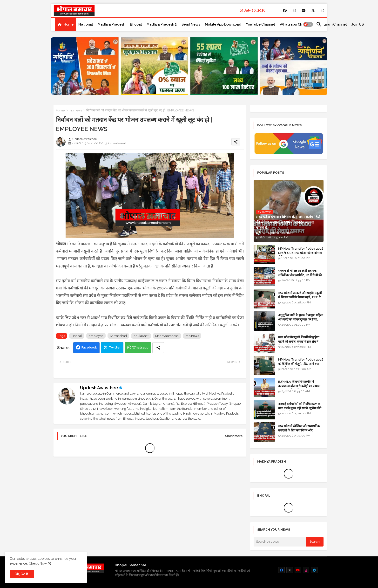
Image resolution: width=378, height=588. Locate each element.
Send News (191, 24)
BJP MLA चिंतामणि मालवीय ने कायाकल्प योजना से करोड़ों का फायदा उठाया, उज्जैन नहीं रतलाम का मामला (299, 386)
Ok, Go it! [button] (22, 574)
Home (69, 24)
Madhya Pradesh (111, 24)
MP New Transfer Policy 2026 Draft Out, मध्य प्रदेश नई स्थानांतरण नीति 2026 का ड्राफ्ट (301, 253)
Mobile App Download (223, 24)
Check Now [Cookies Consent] (38, 563)
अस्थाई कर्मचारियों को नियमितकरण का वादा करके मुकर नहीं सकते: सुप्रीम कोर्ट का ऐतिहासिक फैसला (300, 408)
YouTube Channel (260, 24)
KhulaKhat (141, 336)
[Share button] (158, 348)
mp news (75, 110)
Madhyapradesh (167, 336)
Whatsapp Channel (295, 24)
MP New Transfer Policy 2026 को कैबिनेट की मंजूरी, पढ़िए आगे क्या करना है (301, 364)
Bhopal (136, 24)
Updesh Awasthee (99, 388)
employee (96, 336)
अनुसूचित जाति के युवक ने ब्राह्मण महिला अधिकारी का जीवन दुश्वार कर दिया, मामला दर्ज (301, 319)
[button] (308, 24)
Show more (234, 436)
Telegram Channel (331, 24)
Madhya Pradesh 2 (162, 24)
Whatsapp (140, 347)
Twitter (115, 347)
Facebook (89, 347)
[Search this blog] (280, 542)
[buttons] (285, 10)
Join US (358, 24)
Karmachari (118, 336)
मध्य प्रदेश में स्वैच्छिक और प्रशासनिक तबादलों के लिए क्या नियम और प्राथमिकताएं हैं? (299, 430)
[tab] (65, 24)
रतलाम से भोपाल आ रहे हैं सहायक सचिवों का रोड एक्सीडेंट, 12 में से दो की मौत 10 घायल (300, 275)
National (86, 24)
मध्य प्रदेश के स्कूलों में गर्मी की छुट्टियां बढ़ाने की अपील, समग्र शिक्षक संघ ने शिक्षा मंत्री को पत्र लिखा (299, 342)
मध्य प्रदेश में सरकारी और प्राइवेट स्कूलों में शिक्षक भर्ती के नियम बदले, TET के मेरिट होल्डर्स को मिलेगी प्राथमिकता (300, 297)
